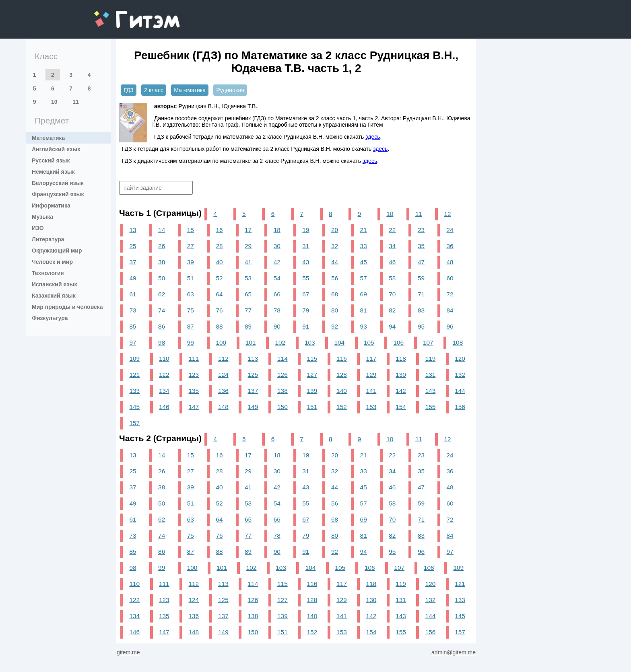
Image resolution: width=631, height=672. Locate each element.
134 (164, 391)
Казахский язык (54, 296)
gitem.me (115, 14)
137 (253, 391)
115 (312, 359)
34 (392, 246)
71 (421, 294)
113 (253, 359)
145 (134, 407)
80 (335, 310)
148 (223, 407)
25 (133, 246)
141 (371, 391)
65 (248, 294)
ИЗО (38, 228)
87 (191, 326)
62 (162, 294)
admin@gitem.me (454, 652)
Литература (48, 239)
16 (219, 230)
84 (450, 310)
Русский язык (51, 160)
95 (421, 326)
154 (401, 407)
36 (450, 246)
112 (223, 359)
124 (223, 375)
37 (133, 262)
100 (221, 342)
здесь (373, 137)
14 (162, 230)
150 (283, 407)
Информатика (51, 206)
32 (335, 246)
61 (133, 294)
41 (248, 262)
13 (133, 230)
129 (371, 375)
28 (219, 246)
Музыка (42, 217)
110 (164, 359)
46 (392, 262)
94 (392, 326)
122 (164, 375)
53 (248, 278)
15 (191, 230)
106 (398, 342)
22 (392, 230)
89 (248, 326)
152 (342, 407)
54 (277, 278)
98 (162, 342)
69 (364, 294)
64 (219, 294)
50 (162, 278)
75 (191, 310)
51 (191, 278)
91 (306, 326)
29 (248, 246)
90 (277, 326)
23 (421, 230)
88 (219, 326)
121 (134, 375)
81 (364, 310)
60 (450, 278)
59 (421, 278)
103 (310, 342)
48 (450, 262)
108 (458, 342)
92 (335, 326)
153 (371, 407)
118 (401, 359)
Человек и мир (52, 262)
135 (194, 391)
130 (401, 375)
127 (312, 375)
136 (223, 391)
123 (194, 375)
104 (339, 342)
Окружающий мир (57, 251)
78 (277, 310)
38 (162, 262)
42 (277, 262)
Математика (48, 138)
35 (421, 246)
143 (431, 391)
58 (392, 278)
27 (191, 246)
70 (392, 294)
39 (191, 262)
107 (428, 342)
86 (162, 326)
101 (251, 342)
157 (134, 423)
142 (401, 391)
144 (460, 391)
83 (421, 310)
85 (133, 326)
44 (335, 262)
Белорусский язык (58, 183)
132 (460, 375)
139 (312, 391)
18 (277, 230)
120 (460, 359)
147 (194, 407)
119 (431, 359)
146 (164, 407)
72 (450, 294)
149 (253, 407)
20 (335, 230)
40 (219, 262)
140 (342, 391)
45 (364, 262)
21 (364, 230)
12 (448, 214)
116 (342, 359)
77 (248, 310)
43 (306, 262)
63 (191, 294)
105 (369, 342)
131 (431, 375)
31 (306, 246)
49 (133, 278)
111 (194, 359)
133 (134, 391)
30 (277, 246)
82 (392, 310)
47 (421, 262)
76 (219, 310)
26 (162, 246)
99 (191, 342)
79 (306, 310)
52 (219, 278)
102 (280, 342)
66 (277, 294)
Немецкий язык (53, 172)
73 (133, 310)
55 (306, 278)
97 (133, 342)
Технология (48, 273)
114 (283, 359)
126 (283, 375)
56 (335, 278)
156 (460, 407)
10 (54, 102)
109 (134, 359)
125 (253, 375)
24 (450, 230)
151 (312, 407)
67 (306, 294)
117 (371, 359)
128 (342, 375)
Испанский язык (55, 284)
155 (431, 407)
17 (248, 230)
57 (364, 278)
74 (162, 310)
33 (364, 246)
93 (364, 326)
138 (283, 391)
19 (306, 230)
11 (76, 102)
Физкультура (50, 318)
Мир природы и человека (67, 307)
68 (335, 294)
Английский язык (56, 149)
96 (450, 326)
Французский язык (58, 194)
